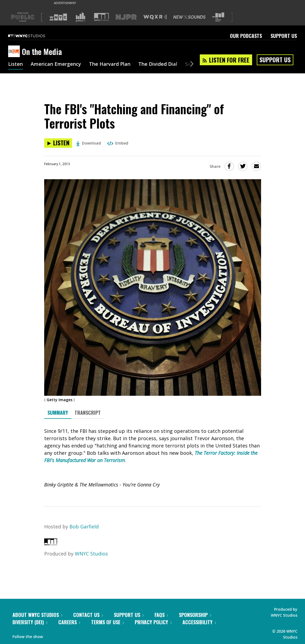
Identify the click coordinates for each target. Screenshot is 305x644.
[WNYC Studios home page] (33, 36)
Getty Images (60, 400)
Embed (118, 143)
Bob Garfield (84, 527)
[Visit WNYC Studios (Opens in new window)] (102, 17)
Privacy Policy (153, 622)
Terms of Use (107, 622)
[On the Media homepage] (15, 52)
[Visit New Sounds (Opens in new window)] (189, 17)
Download (89, 143)
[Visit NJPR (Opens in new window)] (126, 17)
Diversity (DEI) (30, 622)
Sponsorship (195, 615)
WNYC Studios (91, 554)
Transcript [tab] (88, 413)
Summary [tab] (58, 413)
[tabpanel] (153, 458)
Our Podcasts (246, 36)
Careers (69, 622)
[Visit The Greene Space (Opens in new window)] (218, 17)
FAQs (161, 615)
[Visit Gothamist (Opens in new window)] (81, 17)
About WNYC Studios (37, 615)
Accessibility (199, 622)
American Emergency (56, 64)
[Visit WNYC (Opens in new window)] (58, 17)
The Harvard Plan (110, 64)
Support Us (284, 36)
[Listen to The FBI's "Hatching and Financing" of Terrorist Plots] (58, 143)
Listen (15, 64)
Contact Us (88, 615)
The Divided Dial (158, 64)
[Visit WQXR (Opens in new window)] (155, 17)
